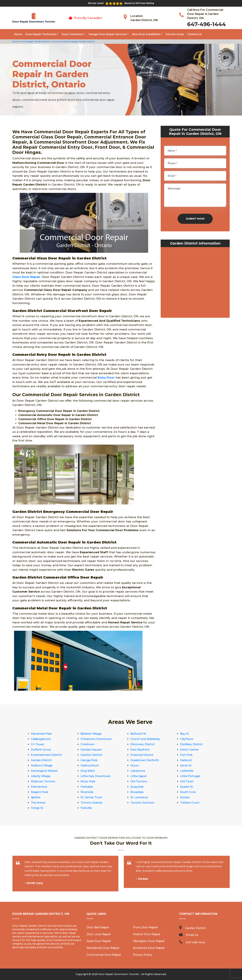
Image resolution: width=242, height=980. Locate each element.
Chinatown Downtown (96, 739)
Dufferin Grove (41, 750)
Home (18, 34)
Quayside (137, 787)
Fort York (186, 755)
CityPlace (187, 739)
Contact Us (195, 34)
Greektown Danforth (145, 760)
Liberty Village (41, 776)
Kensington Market (44, 771)
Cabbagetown (41, 739)
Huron (135, 766)
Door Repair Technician (41, 34)
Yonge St (37, 808)
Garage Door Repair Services (108, 34)
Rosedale (137, 792)
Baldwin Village (91, 734)
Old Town (187, 781)
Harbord (186, 760)
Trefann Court (190, 803)
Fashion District (91, 755)
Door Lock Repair (99, 934)
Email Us (192, 935)
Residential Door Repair (103, 948)
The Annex (38, 803)
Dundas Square (91, 750)
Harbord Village (42, 766)
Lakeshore (138, 771)
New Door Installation (146, 34)
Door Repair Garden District (35, 41)
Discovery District (143, 744)
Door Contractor (72, 34)
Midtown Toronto (43, 781)
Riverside (87, 792)
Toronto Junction (142, 803)
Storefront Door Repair (149, 948)
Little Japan (138, 776)
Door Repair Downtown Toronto (119, 974)
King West (88, 771)
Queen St (186, 787)
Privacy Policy (142, 955)
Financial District (142, 755)
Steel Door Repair (99, 941)
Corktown (87, 744)
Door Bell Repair (98, 927)
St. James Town (91, 797)
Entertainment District (46, 755)
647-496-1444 (206, 24)
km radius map (195, 283)
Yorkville (86, 808)
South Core (188, 792)
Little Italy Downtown (95, 776)
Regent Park (40, 792)
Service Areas (175, 34)
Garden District (41, 760)
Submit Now (195, 219)
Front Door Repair (145, 927)
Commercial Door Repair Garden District (73, 41)
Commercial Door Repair (104, 955)
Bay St (184, 734)
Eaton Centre (189, 750)
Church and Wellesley (145, 739)
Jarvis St (186, 766)
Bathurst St (138, 734)
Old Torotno (139, 781)
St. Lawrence (139, 797)
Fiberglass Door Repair (149, 941)
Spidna (36, 797)
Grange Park (89, 760)
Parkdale (87, 787)
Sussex (185, 797)
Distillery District (191, 744)
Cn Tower (37, 744)
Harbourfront (90, 766)
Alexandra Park (41, 734)
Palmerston (39, 787)
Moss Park (88, 781)
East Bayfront (140, 750)
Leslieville (187, 771)
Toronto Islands (91, 803)
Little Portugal (190, 776)
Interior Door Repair (147, 934)
